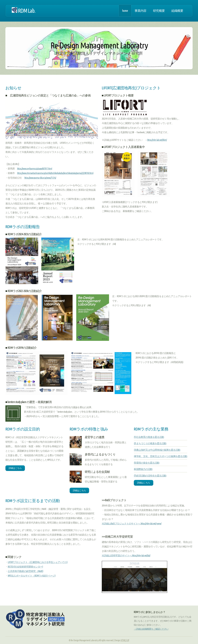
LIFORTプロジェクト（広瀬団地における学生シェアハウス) (38, 562)
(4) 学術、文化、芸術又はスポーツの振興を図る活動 (160, 456)
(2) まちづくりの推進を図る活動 (150, 443)
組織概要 (177, 11)
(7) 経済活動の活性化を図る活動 (150, 476)
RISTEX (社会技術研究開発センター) (25, 567)
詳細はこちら (15, 468)
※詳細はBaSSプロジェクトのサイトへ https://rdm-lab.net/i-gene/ (132, 524)
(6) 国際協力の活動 (143, 469)
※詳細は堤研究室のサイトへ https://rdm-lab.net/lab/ (126, 555)
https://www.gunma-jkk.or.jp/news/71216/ (40, 178)
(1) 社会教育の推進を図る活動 (149, 437)
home (125, 11)
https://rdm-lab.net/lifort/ (157, 140)
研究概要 (159, 11)
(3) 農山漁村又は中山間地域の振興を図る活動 (157, 450)
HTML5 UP (125, 640)
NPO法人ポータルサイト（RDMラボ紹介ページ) (32, 576)
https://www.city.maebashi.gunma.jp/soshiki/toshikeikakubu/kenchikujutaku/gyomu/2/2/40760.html (55, 173)
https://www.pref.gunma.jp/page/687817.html (34, 169)
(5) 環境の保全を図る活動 (147, 463)
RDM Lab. (24, 11)
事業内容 (140, 11)
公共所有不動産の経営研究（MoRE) (25, 571)
